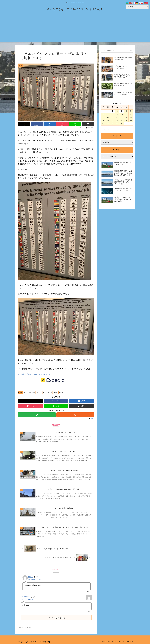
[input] (117, 50)
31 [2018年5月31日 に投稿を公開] (122, 124)
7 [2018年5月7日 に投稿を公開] (108, 114)
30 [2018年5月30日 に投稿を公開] (117, 124)
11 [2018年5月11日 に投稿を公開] (126, 114)
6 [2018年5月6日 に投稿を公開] (103, 114)
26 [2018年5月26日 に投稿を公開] (131, 121)
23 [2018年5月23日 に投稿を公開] (117, 121)
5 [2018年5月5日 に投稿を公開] (131, 111)
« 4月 (103, 129)
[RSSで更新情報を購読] (75, 415)
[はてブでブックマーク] (50, 124)
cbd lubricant (25, 597)
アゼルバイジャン (30, 392)
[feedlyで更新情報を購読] (37, 415)
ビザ (45, 392)
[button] (88, 124)
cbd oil (31, 577)
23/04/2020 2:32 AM (34, 579)
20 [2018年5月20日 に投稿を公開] (103, 121)
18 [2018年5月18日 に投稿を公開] (126, 117)
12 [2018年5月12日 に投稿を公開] (131, 114)
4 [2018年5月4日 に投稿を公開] (126, 111)
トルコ (39, 392)
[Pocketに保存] (62, 124)
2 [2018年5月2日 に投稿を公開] (117, 111)
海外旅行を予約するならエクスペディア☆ (34, 374)
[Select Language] (137, 7)
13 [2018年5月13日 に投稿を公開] (103, 117)
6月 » (109, 129)
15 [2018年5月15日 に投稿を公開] (112, 117)
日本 (50, 392)
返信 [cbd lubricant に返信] (88, 611)
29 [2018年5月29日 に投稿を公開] (112, 124)
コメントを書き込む (56, 618)
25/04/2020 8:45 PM (27, 599)
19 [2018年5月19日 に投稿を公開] (131, 117)
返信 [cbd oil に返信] (87, 591)
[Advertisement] (75, 29)
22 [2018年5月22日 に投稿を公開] (112, 121)
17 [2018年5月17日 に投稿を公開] (122, 117)
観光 (20, 392)
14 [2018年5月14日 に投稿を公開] (108, 117)
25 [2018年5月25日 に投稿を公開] (126, 121)
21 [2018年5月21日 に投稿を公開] (108, 121)
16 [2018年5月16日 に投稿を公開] (117, 117)
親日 (61, 392)
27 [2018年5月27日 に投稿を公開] (103, 124)
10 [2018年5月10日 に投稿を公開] (122, 114)
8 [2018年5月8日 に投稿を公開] (112, 114)
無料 (56, 392)
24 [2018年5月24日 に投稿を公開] (122, 121)
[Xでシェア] (24, 124)
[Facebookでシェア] (37, 124)
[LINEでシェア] (75, 124)
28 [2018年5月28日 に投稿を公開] (108, 124)
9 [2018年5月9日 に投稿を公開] (117, 114)
